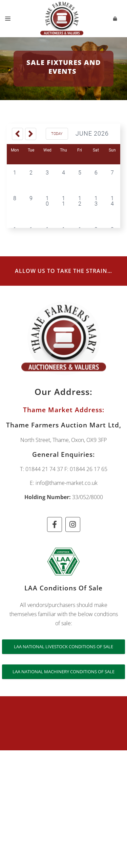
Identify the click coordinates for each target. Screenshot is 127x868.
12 (80, 201)
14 (112, 201)
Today (57, 134)
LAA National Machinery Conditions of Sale (63, 672)
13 (96, 201)
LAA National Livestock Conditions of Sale (63, 647)
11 (63, 201)
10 (47, 201)
